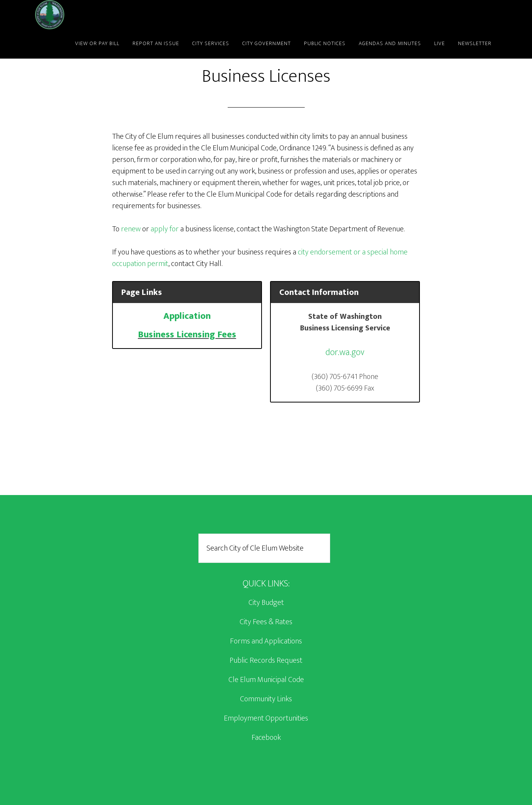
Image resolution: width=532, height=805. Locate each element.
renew (131, 229)
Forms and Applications (266, 641)
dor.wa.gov (345, 352)
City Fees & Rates (266, 622)
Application (187, 316)
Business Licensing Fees (187, 335)
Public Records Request (266, 660)
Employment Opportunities (266, 718)
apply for (165, 229)
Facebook (266, 738)
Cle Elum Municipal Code (266, 680)
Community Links (266, 699)
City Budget (266, 603)
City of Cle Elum (104, 15)
